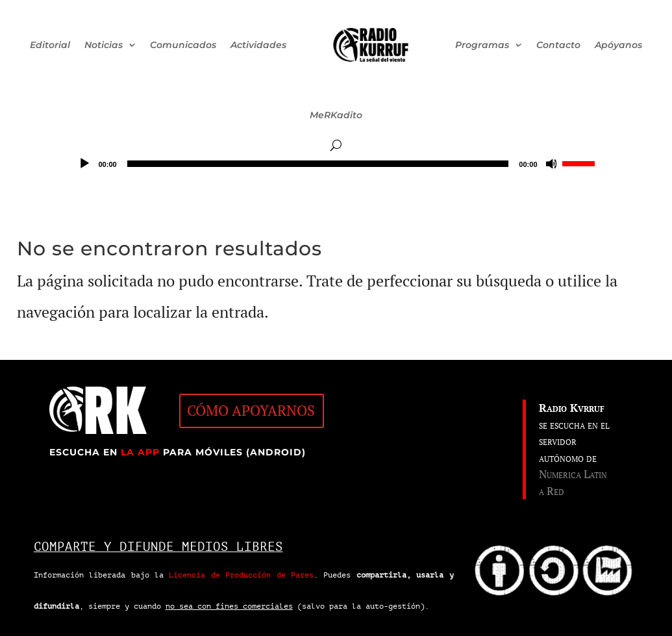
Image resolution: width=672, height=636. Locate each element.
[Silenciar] (552, 164)
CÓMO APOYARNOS (251, 411)
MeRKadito (336, 115)
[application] (336, 164)
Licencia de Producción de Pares (241, 575)
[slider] (318, 164)
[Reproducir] (84, 164)
